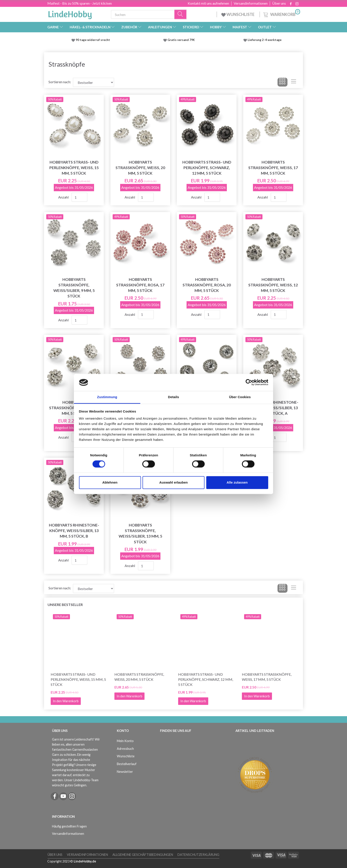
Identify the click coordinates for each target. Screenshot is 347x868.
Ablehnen (110, 482)
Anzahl (64, 197)
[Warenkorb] (281, 14)
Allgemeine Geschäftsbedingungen (143, 855)
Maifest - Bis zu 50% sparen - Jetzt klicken (80, 3)
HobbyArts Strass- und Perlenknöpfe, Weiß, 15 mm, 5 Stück (74, 168)
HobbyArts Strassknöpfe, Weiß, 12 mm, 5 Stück (273, 285)
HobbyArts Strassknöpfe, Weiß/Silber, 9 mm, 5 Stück (74, 288)
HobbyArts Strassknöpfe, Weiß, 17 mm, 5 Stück (273, 168)
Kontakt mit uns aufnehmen (208, 3)
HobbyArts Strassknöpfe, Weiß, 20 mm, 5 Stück (140, 168)
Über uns (279, 3)
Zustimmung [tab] (107, 397)
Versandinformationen (251, 3)
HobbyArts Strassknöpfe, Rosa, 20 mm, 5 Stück (207, 285)
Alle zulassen (237, 482)
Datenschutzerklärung (198, 855)
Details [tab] (173, 397)
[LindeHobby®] (70, 14)
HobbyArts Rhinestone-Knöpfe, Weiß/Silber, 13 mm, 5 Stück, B (74, 531)
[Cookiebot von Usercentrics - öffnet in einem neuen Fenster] (249, 382)
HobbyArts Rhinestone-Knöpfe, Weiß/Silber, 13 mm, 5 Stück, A (273, 408)
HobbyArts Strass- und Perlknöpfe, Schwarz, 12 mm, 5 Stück (207, 168)
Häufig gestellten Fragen (69, 826)
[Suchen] (181, 14)
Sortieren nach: (60, 82)
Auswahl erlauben (173, 482)
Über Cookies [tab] (240, 397)
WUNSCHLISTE (238, 14)
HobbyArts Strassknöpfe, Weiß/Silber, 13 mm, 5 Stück (140, 533)
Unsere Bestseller (65, 605)
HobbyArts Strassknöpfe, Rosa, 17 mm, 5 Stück (140, 285)
